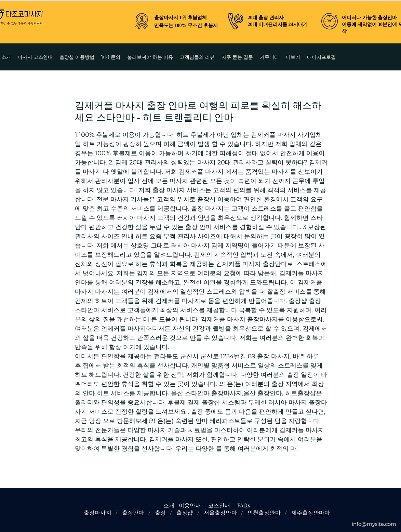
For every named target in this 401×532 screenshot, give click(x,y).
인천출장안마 (264, 512)
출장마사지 (98, 512)
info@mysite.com (374, 524)
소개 (169, 505)
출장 (160, 512)
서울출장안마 (220, 512)
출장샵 (185, 512)
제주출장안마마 (311, 512)
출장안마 (133, 512)
